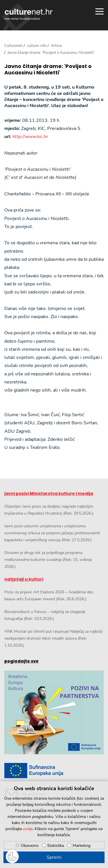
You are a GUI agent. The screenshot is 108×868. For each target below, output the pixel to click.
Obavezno (30, 846)
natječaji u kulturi (24, 579)
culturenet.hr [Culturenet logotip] (29, 14)
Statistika (56, 846)
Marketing (82, 846)
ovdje (28, 829)
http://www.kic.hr (30, 137)
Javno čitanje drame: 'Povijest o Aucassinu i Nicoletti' (48, 69)
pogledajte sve (21, 661)
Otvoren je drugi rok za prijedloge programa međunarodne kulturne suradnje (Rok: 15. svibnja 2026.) (48, 560)
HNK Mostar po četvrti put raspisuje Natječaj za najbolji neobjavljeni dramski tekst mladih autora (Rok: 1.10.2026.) (53, 638)
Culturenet (13, 46)
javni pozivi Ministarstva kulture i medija (49, 493)
